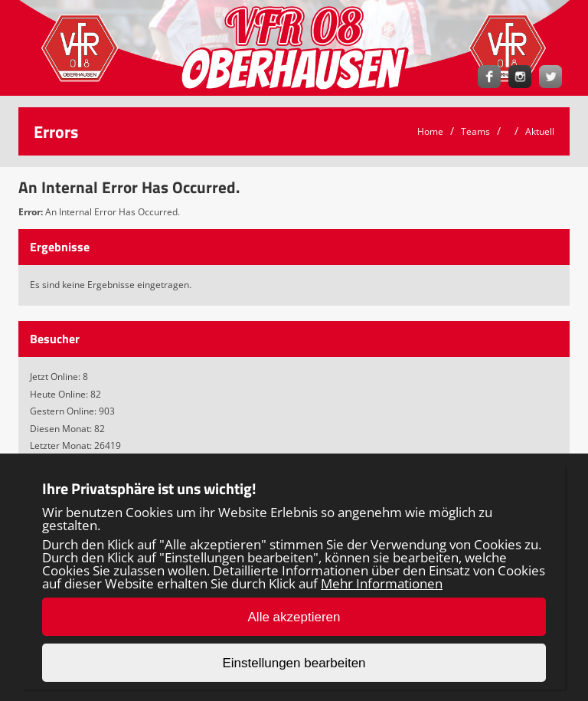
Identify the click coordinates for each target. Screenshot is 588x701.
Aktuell (540, 131)
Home (430, 131)
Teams (475, 131)
